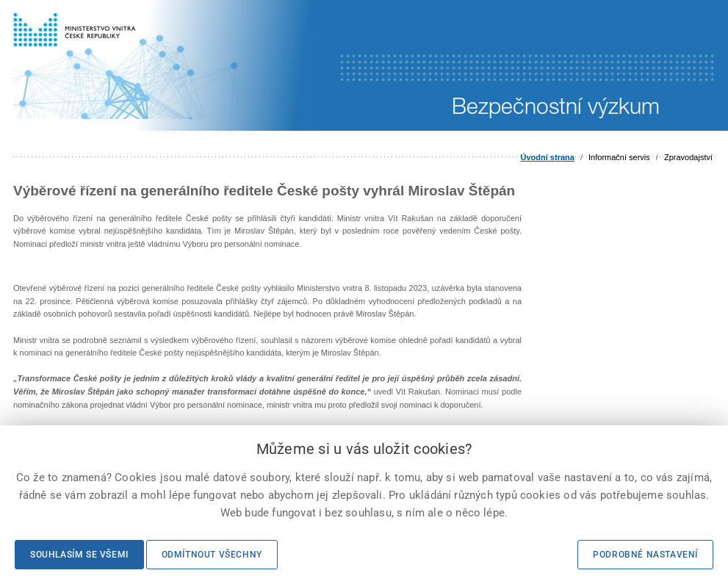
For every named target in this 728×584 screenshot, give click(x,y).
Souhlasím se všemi (79, 555)
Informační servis (619, 157)
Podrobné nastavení (645, 555)
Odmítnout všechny (212, 555)
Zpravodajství (688, 157)
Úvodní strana (548, 157)
